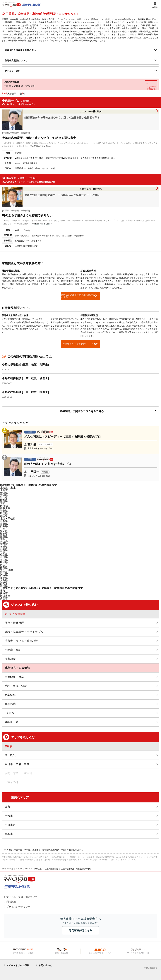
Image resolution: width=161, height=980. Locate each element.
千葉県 (4, 511)
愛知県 (4, 531)
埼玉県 (4, 513)
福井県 (4, 526)
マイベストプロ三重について (22, 897)
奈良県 (4, 549)
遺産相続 (10, 659)
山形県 (4, 498)
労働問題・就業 (14, 677)
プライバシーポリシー (18, 907)
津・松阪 (10, 755)
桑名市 (4, 598)
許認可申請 (12, 722)
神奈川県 (5, 508)
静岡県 (4, 534)
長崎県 (4, 578)
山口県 (4, 557)
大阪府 (4, 542)
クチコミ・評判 (13, 71)
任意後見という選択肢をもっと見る (80, 344)
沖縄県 (4, 585)
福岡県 (4, 573)
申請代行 (10, 713)
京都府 (4, 544)
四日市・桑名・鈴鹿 (17, 764)
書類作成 (10, 704)
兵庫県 (4, 547)
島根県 (4, 562)
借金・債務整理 (14, 623)
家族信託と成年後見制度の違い (20, 50)
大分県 (4, 580)
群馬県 (4, 516)
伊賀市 (9, 816)
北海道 (4, 490)
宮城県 (4, 495)
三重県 (4, 537)
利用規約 (11, 902)
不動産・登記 (13, 650)
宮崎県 (4, 583)
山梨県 (4, 521)
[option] (41, 326)
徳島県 (4, 567)
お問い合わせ (45, 965)
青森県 (4, 493)
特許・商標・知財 (16, 686)
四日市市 (10, 825)
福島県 (4, 500)
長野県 (4, 524)
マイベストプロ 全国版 (18, 965)
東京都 (4, 506)
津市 (7, 807)
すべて (8, 614)
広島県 (4, 555)
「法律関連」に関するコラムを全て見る (80, 411)
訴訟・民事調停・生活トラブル (24, 632)
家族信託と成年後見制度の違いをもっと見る (80, 296)
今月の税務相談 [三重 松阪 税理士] (25, 365)
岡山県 (4, 560)
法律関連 (20, 614)
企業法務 (10, 695)
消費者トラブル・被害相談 (21, 641)
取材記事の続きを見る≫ (41, 146)
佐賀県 (4, 575)
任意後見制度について (16, 61)
